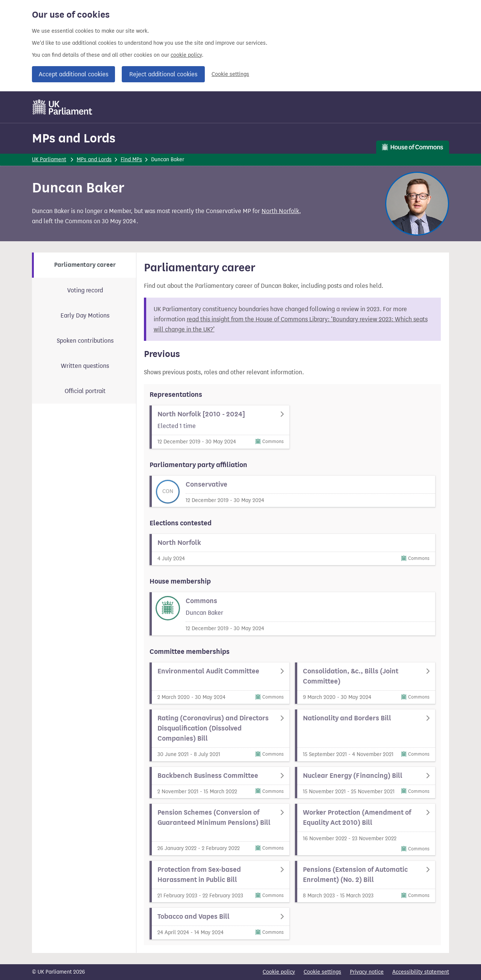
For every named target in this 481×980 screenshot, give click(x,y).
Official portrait (85, 391)
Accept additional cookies (73, 74)
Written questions (85, 366)
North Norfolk (280, 211)
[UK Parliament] (63, 107)
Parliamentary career (85, 265)
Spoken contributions (85, 341)
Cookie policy (279, 972)
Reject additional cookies (163, 74)
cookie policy (186, 55)
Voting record (85, 290)
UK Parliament (49, 160)
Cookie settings (230, 74)
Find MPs (131, 160)
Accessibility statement (421, 972)
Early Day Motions (85, 315)
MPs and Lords (74, 138)
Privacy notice (367, 972)
